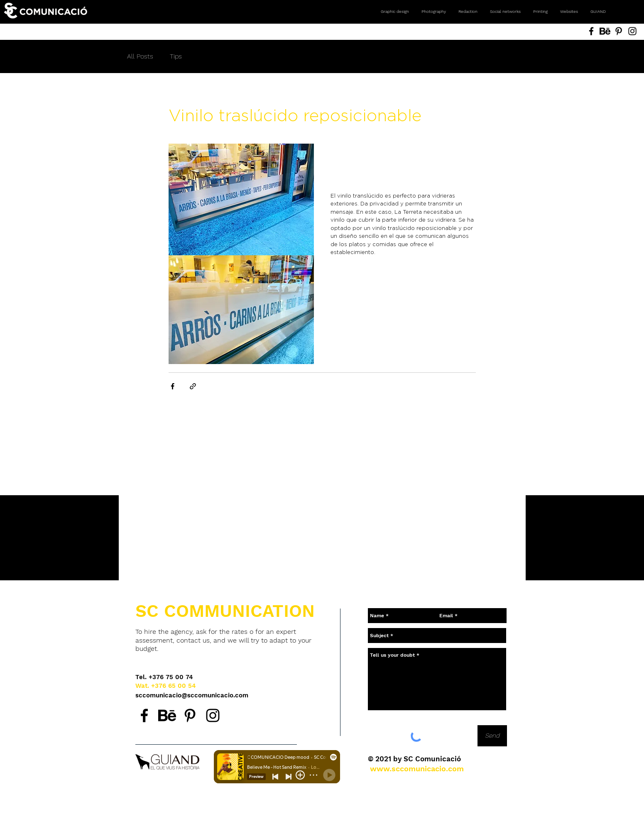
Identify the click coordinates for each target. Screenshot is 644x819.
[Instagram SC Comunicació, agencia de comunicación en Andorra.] (213, 715)
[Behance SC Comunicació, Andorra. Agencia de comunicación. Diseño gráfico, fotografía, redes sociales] (605, 31)
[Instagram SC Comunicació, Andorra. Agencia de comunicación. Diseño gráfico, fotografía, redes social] (632, 31)
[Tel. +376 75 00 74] (164, 677)
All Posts (140, 56)
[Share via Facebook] (173, 386)
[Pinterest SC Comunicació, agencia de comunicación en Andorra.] (190, 715)
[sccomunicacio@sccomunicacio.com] (192, 696)
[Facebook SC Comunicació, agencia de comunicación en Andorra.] (144, 715)
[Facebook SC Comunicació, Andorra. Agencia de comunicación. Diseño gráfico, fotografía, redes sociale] (591, 31)
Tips (176, 56)
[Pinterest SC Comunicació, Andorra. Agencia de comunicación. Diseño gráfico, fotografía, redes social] (619, 31)
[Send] (492, 736)
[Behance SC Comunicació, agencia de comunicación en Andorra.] (167, 715)
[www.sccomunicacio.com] (417, 769)
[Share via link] (193, 386)
